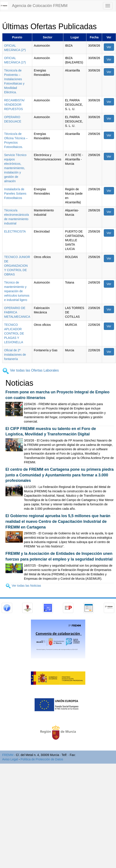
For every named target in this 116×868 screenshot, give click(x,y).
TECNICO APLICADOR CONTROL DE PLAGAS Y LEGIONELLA (14, 333)
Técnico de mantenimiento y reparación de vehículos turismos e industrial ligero (17, 291)
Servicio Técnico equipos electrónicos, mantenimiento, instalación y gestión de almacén (15, 168)
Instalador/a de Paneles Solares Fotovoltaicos (15, 194)
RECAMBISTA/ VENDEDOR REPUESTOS (14, 105)
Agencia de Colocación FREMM (40, 6)
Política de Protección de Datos (42, 759)
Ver (109, 47)
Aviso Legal (10, 759)
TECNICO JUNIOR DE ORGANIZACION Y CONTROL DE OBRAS (17, 266)
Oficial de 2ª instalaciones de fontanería (15, 355)
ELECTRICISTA (15, 231)
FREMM (8, 755)
